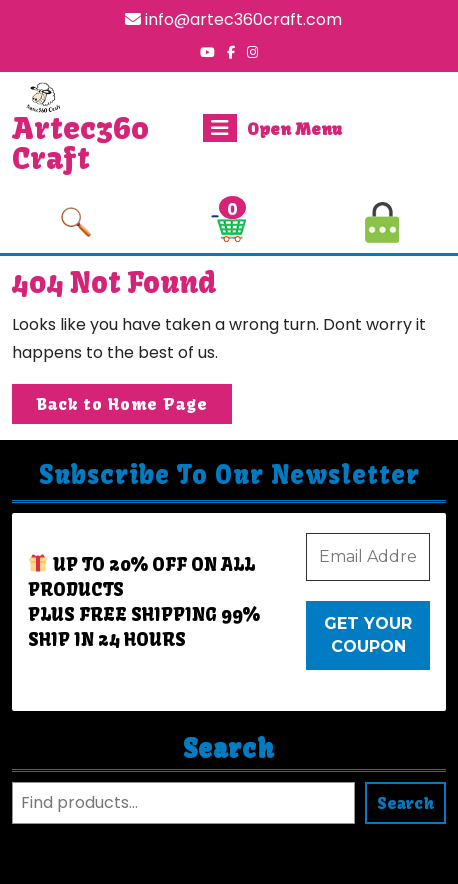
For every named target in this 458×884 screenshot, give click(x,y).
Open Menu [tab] (272, 128)
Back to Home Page (134, 407)
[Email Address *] (368, 558)
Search (229, 749)
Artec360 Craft (80, 143)
